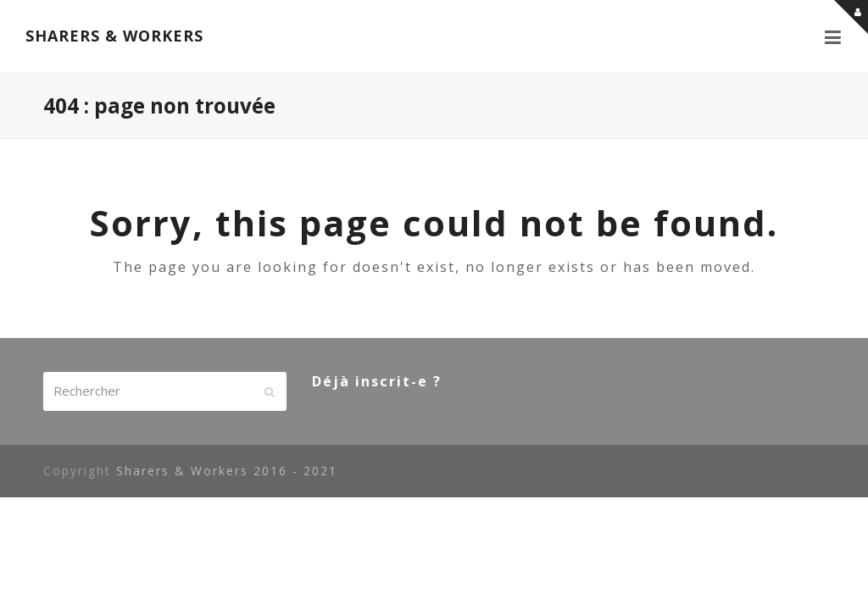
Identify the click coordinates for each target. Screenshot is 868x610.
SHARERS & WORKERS (114, 36)
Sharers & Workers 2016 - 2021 (227, 471)
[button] (834, 36)
